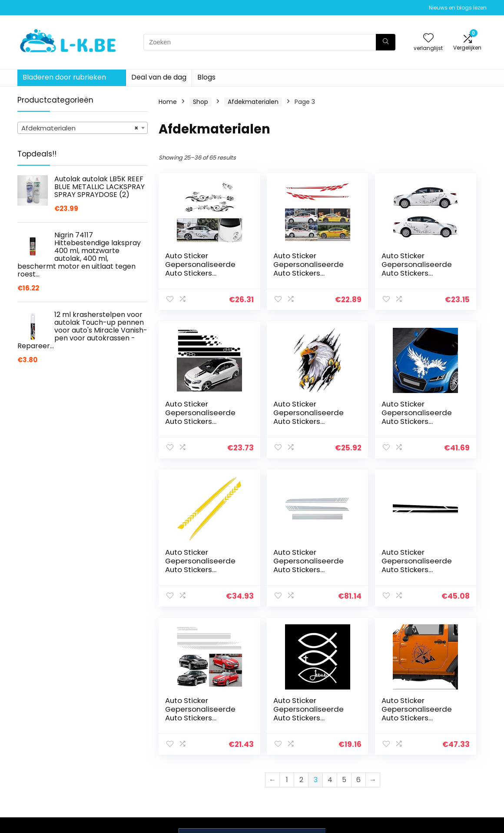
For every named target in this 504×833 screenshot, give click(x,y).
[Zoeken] (386, 42)
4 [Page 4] (330, 631)
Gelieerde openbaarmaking (442, 767)
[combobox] (83, 128)
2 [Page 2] (301, 631)
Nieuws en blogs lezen (458, 8)
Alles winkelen (360, 743)
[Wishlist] (428, 38)
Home (168, 102)
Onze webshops (364, 767)
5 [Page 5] (344, 631)
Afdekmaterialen (253, 102)
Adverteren (357, 780)
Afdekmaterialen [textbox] (80, 128)
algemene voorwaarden (436, 747)
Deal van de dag (159, 77)
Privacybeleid (436, 731)
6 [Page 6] (358, 631)
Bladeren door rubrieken (64, 77)
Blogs (206, 77)
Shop (201, 102)
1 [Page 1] (287, 631)
